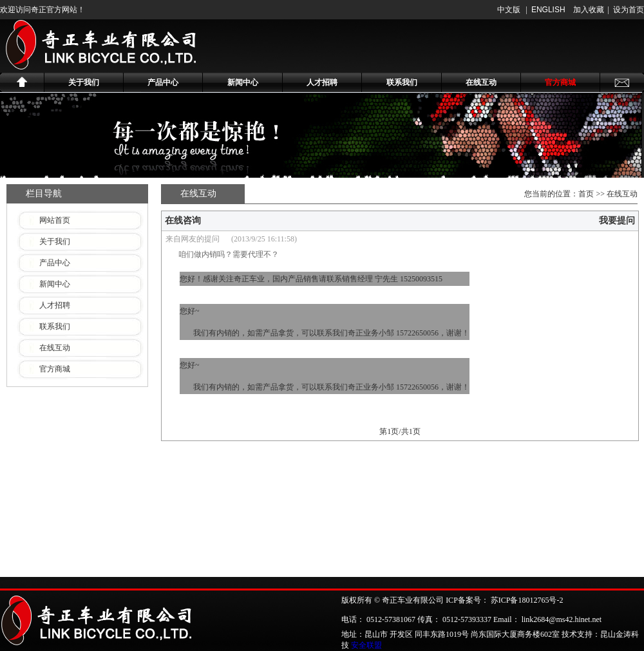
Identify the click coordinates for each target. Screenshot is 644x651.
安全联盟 (366, 645)
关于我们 (84, 82)
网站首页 (55, 220)
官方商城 (560, 82)
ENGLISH (548, 10)
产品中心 (163, 82)
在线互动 (481, 82)
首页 (586, 194)
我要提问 (617, 221)
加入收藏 (589, 10)
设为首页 (629, 10)
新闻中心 (243, 82)
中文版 (509, 10)
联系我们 (402, 82)
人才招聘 (322, 82)
